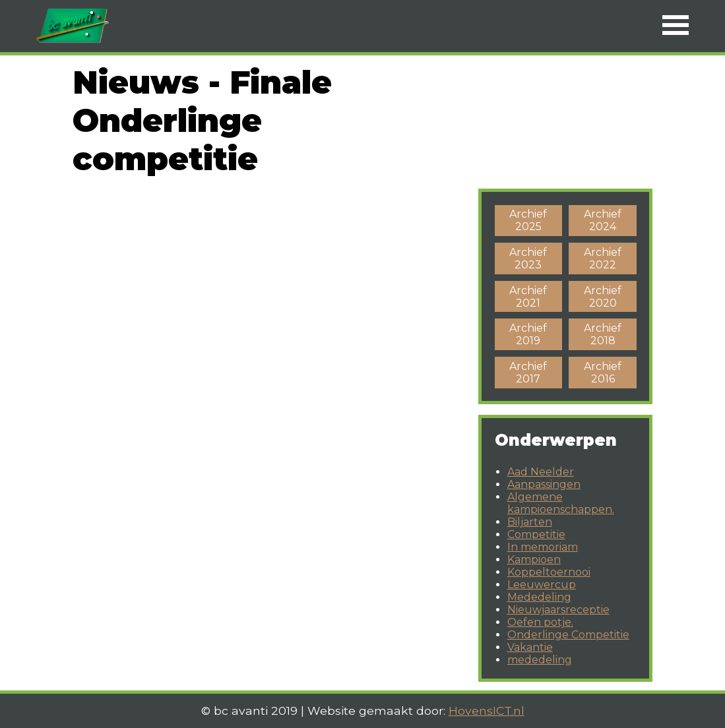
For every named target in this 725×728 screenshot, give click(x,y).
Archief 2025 (528, 220)
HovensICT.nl (487, 711)
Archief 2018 (603, 334)
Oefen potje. (540, 622)
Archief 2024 (603, 220)
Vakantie (530, 647)
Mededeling (539, 597)
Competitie (536, 534)
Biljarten (530, 522)
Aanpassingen (544, 484)
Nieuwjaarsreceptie (558, 610)
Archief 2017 (528, 373)
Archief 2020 (603, 297)
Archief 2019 (528, 334)
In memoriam (543, 547)
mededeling (540, 660)
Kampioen (534, 560)
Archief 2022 (603, 258)
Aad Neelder (541, 472)
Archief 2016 (603, 373)
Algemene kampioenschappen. (561, 503)
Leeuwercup (542, 585)
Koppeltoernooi (549, 572)
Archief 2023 (528, 258)
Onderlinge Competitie (568, 635)
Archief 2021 (528, 297)
